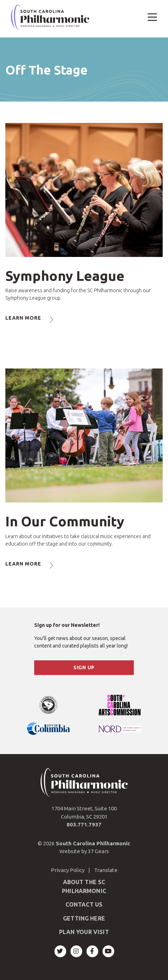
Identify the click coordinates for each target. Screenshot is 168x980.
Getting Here (84, 918)
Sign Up (84, 667)
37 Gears (98, 851)
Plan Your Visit (84, 932)
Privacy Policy (68, 870)
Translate (106, 870)
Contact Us (84, 904)
